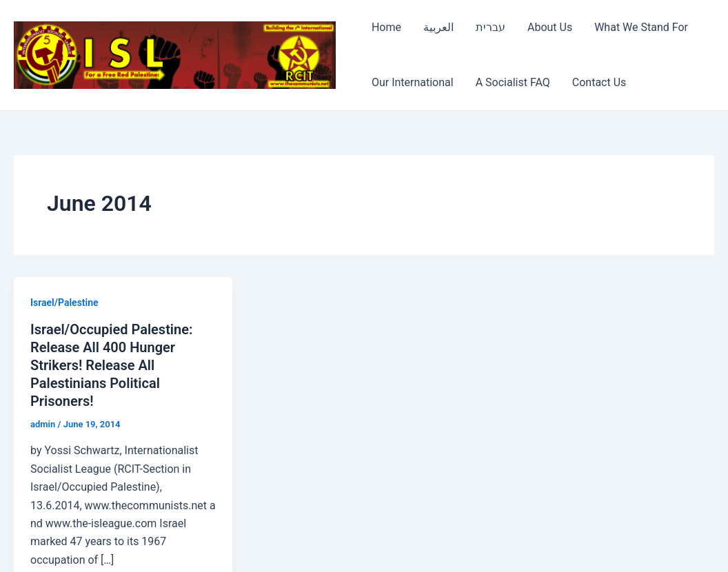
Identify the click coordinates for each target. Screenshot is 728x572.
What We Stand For (641, 27)
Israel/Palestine (64, 303)
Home (386, 27)
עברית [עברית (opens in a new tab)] (491, 27)
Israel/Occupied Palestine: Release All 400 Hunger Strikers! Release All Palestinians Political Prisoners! (111, 365)
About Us (550, 27)
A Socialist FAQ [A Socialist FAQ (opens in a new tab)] (513, 82)
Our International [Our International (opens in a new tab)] (413, 82)
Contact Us (599, 82)
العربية (438, 27)
